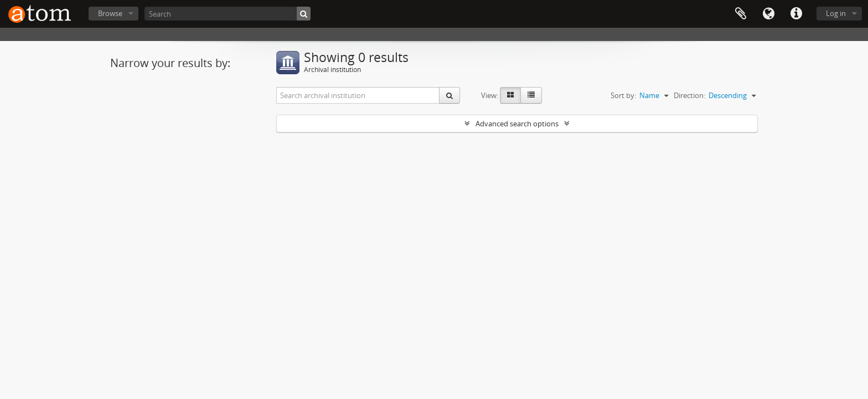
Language (768, 14)
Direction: (689, 95)
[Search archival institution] (358, 95)
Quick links (796, 14)
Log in (836, 13)
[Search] (228, 14)
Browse (110, 13)
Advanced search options (517, 124)
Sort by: (623, 95)
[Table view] (531, 95)
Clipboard (741, 14)
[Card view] (510, 95)
